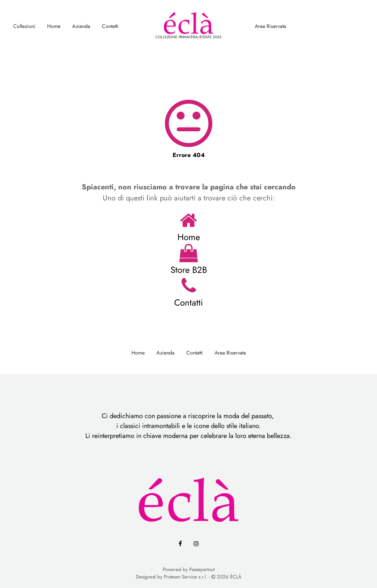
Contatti (110, 26)
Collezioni (24, 26)
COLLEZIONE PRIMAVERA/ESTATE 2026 (188, 37)
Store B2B (189, 270)
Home (54, 26)
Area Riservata (270, 26)
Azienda (81, 26)
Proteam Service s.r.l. (186, 577)
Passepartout (202, 569)
